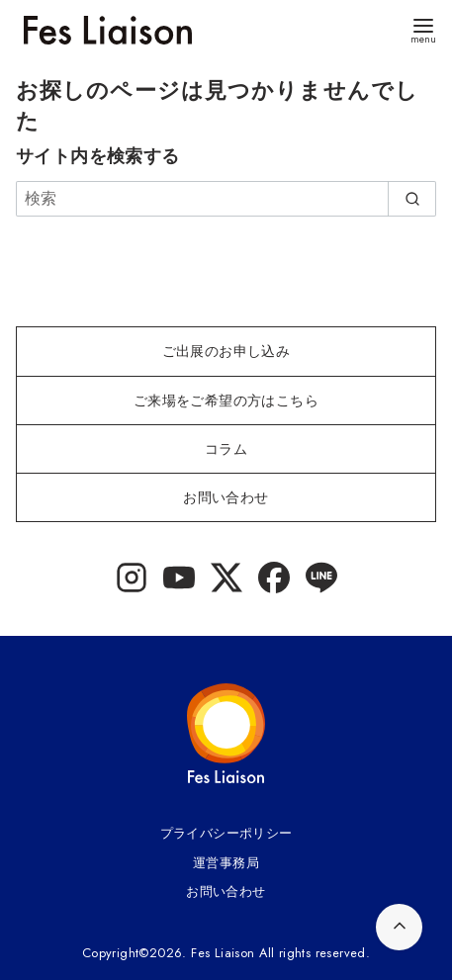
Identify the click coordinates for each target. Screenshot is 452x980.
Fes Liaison (223, 953)
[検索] (226, 199)
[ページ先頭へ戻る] (399, 927)
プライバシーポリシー (226, 833)
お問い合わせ (226, 891)
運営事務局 (226, 863)
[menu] (423, 29)
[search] (412, 199)
